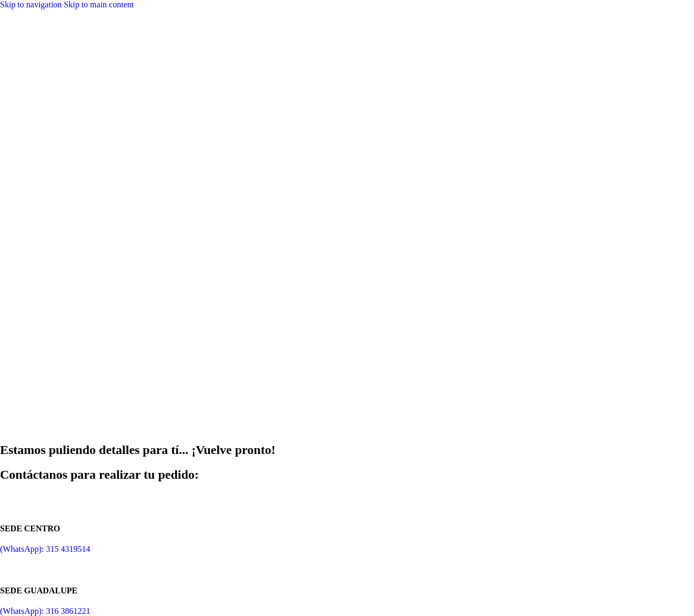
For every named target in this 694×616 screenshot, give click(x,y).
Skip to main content (99, 4)
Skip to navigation (32, 4)
